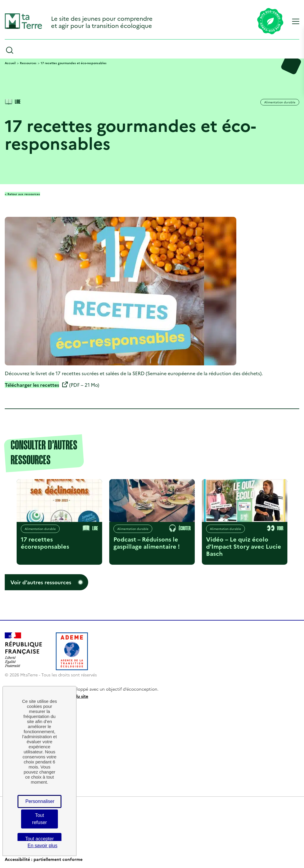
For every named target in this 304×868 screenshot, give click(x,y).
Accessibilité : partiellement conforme (44, 859)
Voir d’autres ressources (41, 582)
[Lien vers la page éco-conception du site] (270, 22)
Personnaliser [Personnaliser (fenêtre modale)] (40, 801)
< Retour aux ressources (22, 194)
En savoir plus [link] (43, 846)
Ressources (28, 63)
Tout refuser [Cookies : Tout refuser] (39, 819)
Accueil (10, 63)
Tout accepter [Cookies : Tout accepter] (39, 839)
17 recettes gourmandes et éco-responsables (74, 63)
